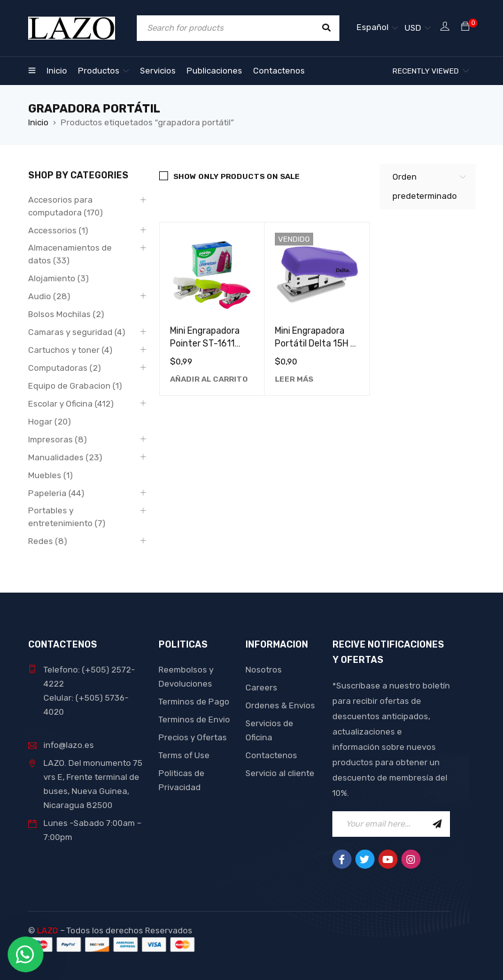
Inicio (38, 122)
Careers (261, 688)
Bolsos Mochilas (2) (66, 314)
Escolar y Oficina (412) (71, 404)
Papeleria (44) (56, 493)
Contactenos (271, 755)
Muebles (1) (50, 475)
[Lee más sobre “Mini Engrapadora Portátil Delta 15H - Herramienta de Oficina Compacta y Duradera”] (294, 379)
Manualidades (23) (65, 457)
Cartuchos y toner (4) (70, 350)
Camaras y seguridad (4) (77, 332)
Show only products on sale (236, 176)
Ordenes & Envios (280, 705)
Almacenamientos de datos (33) (70, 254)
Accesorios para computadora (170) (66, 206)
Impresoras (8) (58, 439)
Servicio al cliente (280, 773)
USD (413, 28)
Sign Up (437, 824)
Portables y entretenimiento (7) (67, 517)
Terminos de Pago (194, 702)
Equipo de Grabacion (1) (75, 386)
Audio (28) (49, 296)
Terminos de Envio (194, 719)
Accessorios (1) (58, 230)
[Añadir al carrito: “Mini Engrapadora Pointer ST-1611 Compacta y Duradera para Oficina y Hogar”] (209, 379)
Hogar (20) (50, 422)
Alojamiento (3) (58, 278)
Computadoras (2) (65, 368)
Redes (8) (48, 541)
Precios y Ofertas (193, 737)
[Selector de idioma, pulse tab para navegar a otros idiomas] (377, 28)
